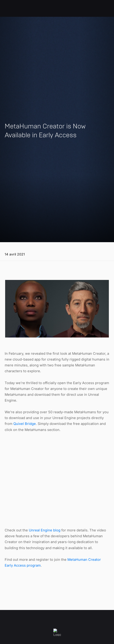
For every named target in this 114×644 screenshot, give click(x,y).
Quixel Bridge (25, 424)
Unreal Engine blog (45, 530)
